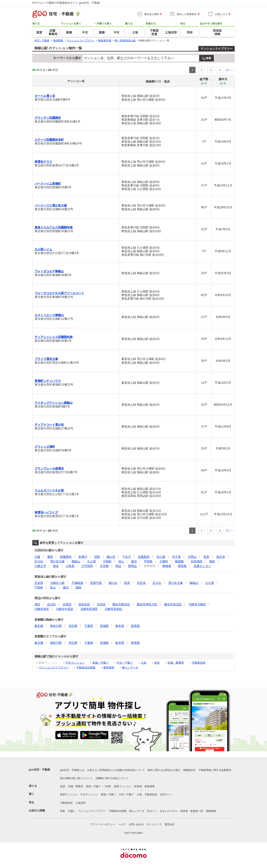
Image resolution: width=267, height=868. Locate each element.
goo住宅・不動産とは (72, 770)
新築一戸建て (101, 663)
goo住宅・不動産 (39, 770)
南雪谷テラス (43, 162)
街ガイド (152, 811)
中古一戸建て (125, 663)
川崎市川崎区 (197, 604)
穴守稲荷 (87, 566)
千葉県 (89, 626)
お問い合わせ (136, 824)
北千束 (176, 557)
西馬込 (132, 566)
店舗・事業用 (176, 663)
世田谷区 (84, 604)
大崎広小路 (57, 583)
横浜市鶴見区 (121, 604)
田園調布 (66, 557)
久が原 (92, 561)
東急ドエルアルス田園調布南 (54, 227)
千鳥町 (107, 561)
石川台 (39, 561)
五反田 (39, 583)
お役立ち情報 (37, 810)
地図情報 (211, 811)
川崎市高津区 (89, 609)
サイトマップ (154, 824)
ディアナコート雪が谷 (49, 425)
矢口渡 (161, 557)
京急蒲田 (196, 561)
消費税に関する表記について (112, 778)
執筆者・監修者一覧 (192, 811)
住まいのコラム (169, 811)
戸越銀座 (77, 583)
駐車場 (138, 786)
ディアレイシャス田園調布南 (54, 337)
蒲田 (50, 557)
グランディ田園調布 (48, 118)
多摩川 (83, 557)
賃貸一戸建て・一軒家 (98, 786)
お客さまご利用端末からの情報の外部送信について (116, 770)
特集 (63, 811)
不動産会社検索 (86, 667)
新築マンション (69, 795)
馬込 (118, 566)
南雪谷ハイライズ (46, 512)
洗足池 (220, 557)
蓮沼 (134, 561)
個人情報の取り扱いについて (76, 778)
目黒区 (67, 604)
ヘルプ (122, 824)
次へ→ (230, 70)
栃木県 (120, 626)
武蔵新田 (144, 557)
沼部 (97, 557)
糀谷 (56, 566)
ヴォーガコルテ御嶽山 (49, 271)
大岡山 (192, 557)
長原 (206, 557)
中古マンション (75, 663)
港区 (37, 604)
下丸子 (127, 557)
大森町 (164, 561)
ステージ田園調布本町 (49, 140)
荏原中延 (96, 583)
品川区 (52, 604)
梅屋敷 (179, 561)
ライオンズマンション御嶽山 (54, 403)
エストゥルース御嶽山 (49, 315)
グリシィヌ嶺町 (45, 447)
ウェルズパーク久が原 (49, 490)
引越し (72, 811)
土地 (144, 663)
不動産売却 (66, 803)
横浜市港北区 (173, 604)
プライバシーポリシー (103, 824)
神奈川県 (56, 626)
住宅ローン (166, 795)
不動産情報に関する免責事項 (215, 770)
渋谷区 (101, 604)
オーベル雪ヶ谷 (45, 96)
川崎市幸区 (42, 609)
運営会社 (170, 824)
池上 (121, 561)
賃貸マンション (123, 786)
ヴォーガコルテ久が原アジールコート (59, 293)
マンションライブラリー (217, 49)
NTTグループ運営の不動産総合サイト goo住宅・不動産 (66, 3)
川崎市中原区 (65, 609)
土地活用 (81, 803)
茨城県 (104, 626)
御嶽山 (76, 561)
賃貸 (157, 663)
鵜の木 (111, 557)
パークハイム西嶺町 (48, 183)
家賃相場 (109, 667)
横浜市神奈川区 (147, 604)
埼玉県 (73, 626)
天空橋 (104, 566)
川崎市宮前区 (113, 609)
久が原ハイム (43, 249)
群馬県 (135, 626)
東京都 (39, 626)
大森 (37, 557)
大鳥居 (70, 566)
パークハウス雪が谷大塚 (51, 205)
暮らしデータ (130, 667)
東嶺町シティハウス (48, 381)
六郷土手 (40, 566)
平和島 (148, 561)
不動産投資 (199, 663)
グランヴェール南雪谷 (49, 468)
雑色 (212, 561)
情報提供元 (189, 770)
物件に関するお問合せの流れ (164, 770)
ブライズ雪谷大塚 (46, 359)
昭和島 (182, 566)
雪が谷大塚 (57, 561)
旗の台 (113, 583)
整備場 (167, 566)
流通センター (202, 566)
